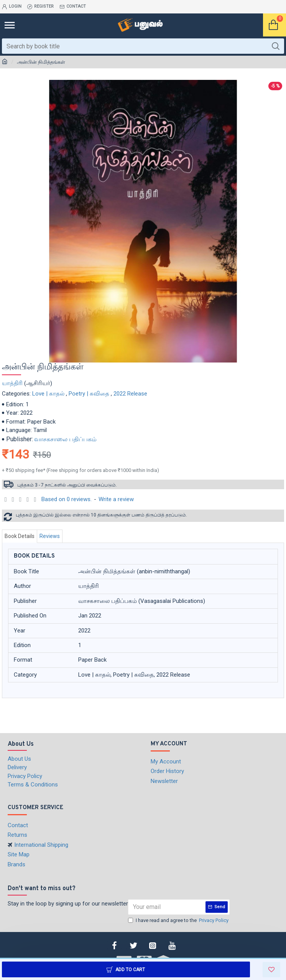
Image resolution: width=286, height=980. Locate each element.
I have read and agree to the (179, 920)
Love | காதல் (48, 394)
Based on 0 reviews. (67, 499)
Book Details (20, 536)
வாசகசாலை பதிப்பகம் (65, 439)
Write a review (116, 499)
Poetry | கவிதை (89, 394)
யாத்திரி (12, 383)
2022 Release (130, 394)
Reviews (50, 536)
